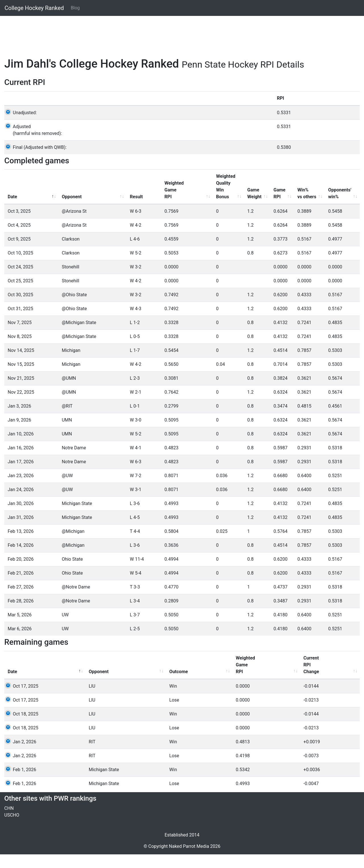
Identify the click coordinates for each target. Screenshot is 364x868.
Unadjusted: (20, 126)
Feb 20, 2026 (21, 573)
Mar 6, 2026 (20, 642)
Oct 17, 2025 (20, 700)
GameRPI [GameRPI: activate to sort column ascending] (252, 207)
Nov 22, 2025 (21, 406)
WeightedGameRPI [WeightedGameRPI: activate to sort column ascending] (140, 204)
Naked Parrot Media (189, 860)
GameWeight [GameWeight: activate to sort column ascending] (219, 207)
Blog (75, 8)
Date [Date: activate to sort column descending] (12, 210)
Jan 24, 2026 (21, 503)
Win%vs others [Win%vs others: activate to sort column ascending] (287, 207)
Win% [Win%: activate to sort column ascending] (271, 685)
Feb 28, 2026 (21, 615)
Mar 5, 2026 (20, 628)
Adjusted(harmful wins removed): (32, 144)
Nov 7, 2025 (20, 336)
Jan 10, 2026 (21, 447)
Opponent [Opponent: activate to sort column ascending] (60, 210)
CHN (9, 822)
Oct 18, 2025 (20, 728)
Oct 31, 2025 (20, 322)
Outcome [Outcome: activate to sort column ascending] (115, 685)
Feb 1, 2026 (19, 783)
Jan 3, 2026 (19, 420)
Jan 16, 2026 (21, 461)
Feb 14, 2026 (21, 559)
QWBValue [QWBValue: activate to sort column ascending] (336, 682)
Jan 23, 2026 (21, 489)
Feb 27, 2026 (21, 601)
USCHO (12, 829)
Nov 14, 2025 (21, 364)
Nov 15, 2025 (21, 378)
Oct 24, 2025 (20, 280)
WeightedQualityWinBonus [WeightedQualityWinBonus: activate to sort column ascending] (181, 200)
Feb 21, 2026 (21, 587)
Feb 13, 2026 (21, 545)
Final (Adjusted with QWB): (35, 161)
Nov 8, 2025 (20, 350)
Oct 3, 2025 (19, 225)
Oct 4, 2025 (19, 239)
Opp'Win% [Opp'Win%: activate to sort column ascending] (303, 682)
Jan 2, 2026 (19, 755)
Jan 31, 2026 (21, 531)
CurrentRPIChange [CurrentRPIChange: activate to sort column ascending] (200, 678)
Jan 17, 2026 (21, 475)
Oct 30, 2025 (20, 308)
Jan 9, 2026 (19, 434)
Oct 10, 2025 (20, 267)
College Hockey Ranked (34, 8)
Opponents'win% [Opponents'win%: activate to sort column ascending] (329, 207)
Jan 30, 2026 (21, 517)
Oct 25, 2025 (20, 294)
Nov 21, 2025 (21, 392)
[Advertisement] (175, 33)
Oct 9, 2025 (19, 253)
